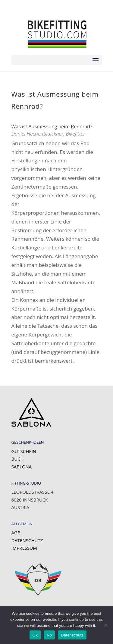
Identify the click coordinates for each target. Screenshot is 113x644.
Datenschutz (27, 540)
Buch (18, 459)
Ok (35, 635)
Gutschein (24, 451)
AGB (16, 533)
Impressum (24, 548)
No (49, 635)
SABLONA (22, 467)
